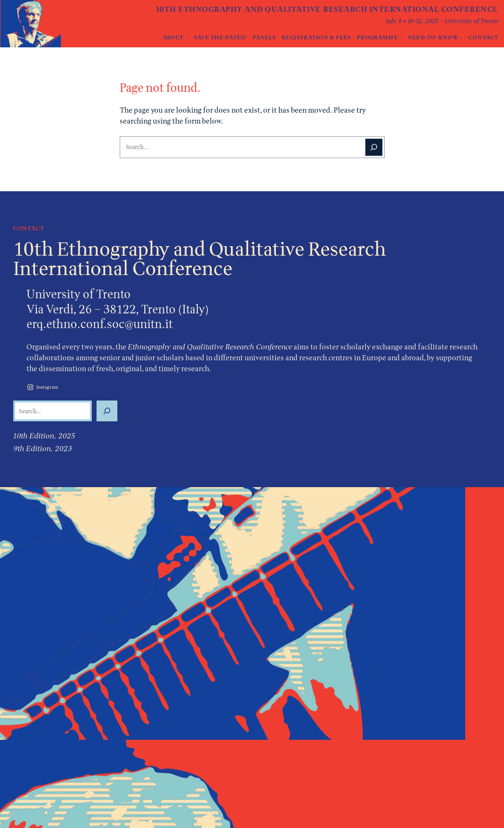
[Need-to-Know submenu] (461, 38)
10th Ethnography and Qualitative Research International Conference (327, 9)
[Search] (374, 147)
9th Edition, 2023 (43, 449)
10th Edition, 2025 (44, 436)
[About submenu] (187, 38)
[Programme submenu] (401, 38)
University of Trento (79, 294)
